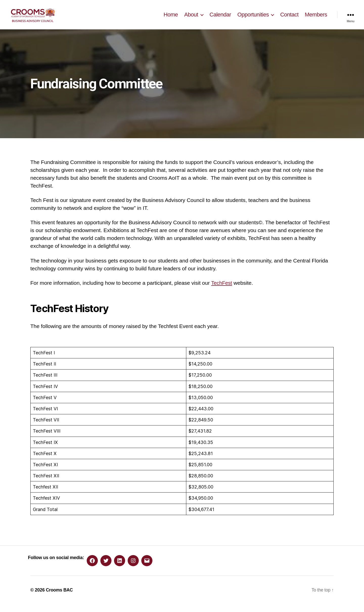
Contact (289, 18)
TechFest (222, 290)
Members (316, 18)
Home (171, 18)
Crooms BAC (60, 598)
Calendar (220, 18)
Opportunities (253, 18)
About (191, 18)
